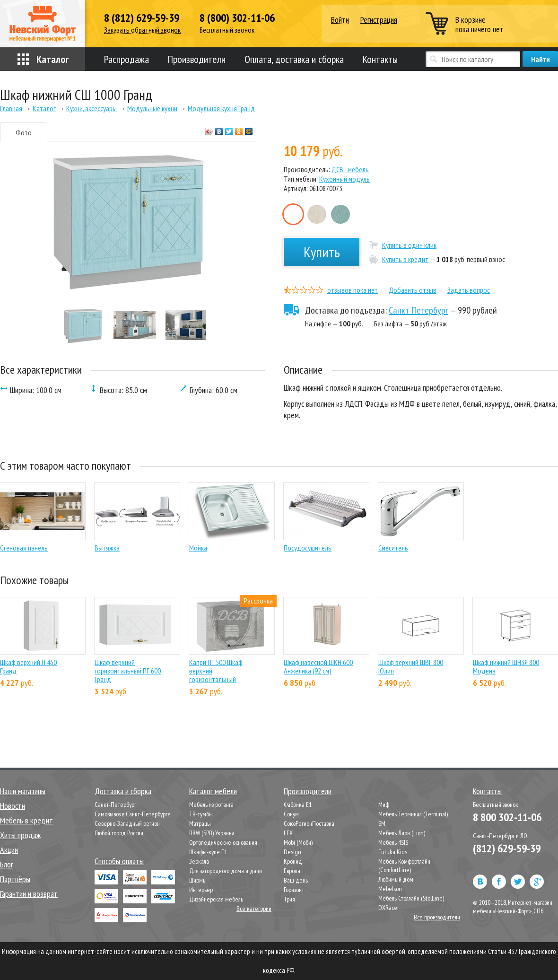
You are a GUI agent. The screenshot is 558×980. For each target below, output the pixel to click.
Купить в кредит (405, 259)
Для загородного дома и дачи (226, 871)
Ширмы (198, 880)
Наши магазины (23, 791)
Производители (197, 59)
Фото (24, 132)
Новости (13, 806)
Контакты (380, 59)
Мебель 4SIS (393, 842)
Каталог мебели (213, 791)
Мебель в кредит (26, 820)
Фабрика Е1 (298, 805)
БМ (382, 823)
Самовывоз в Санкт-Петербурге (133, 814)
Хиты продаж (20, 835)
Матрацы (200, 823)
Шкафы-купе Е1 (208, 852)
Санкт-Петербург (418, 310)
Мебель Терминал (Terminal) (413, 814)
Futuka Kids (393, 852)
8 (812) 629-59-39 (142, 18)
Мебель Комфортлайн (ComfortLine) (404, 866)
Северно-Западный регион (127, 823)
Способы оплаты (119, 861)
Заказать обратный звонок (142, 30)
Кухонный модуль (344, 179)
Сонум (291, 814)
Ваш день (296, 880)
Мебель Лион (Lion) (402, 833)
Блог (7, 864)
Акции (9, 850)
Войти (340, 20)
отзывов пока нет (353, 290)
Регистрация (379, 20)
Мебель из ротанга (211, 805)
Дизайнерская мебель (216, 899)
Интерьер (201, 890)
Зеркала (199, 861)
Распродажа (126, 59)
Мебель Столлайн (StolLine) (411, 898)
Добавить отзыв (413, 290)
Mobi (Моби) (298, 842)
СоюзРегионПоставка (309, 823)
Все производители (437, 917)
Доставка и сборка (123, 791)
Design (292, 852)
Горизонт (294, 890)
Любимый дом (396, 879)
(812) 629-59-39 (507, 848)
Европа (292, 871)
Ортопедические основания (223, 842)
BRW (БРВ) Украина (212, 833)
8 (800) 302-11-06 (237, 18)
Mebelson (390, 889)
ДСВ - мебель (350, 169)
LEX (288, 833)
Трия (289, 899)
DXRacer (389, 908)
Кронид (293, 861)
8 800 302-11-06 (507, 817)
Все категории (254, 909)
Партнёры (15, 879)
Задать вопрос (469, 290)
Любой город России (119, 833)
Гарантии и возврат (29, 894)
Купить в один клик (409, 245)
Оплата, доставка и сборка (294, 59)
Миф (384, 805)
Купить (322, 252)
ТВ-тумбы (201, 814)
